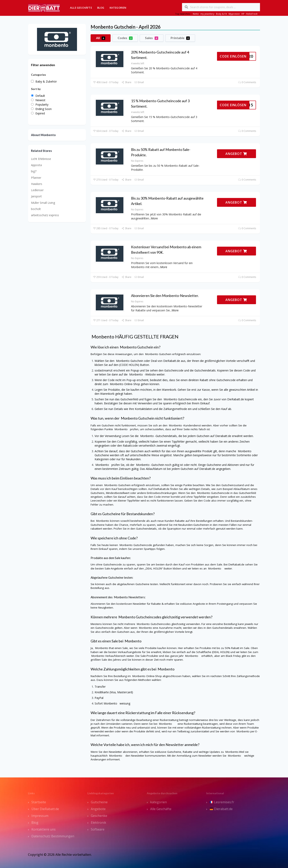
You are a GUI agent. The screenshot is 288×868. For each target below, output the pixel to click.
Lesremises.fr (222, 802)
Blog (101, 8)
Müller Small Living (43, 203)
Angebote (98, 809)
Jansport (36, 196)
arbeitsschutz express (45, 215)
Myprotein (234, 14)
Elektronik (98, 823)
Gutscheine (99, 802)
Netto (196, 14)
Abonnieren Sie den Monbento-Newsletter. (165, 296)
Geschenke (99, 816)
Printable (180, 38)
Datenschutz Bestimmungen (53, 836)
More (154, 218)
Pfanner (36, 178)
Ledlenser (37, 190)
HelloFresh (252, 14)
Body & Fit (221, 14)
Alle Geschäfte (81, 8)
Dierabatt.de (221, 809)
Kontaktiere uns (43, 829)
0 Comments (247, 82)
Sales (152, 38)
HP (243, 14)
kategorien (158, 802)
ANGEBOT (236, 154)
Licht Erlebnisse (41, 159)
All (101, 38)
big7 (34, 171)
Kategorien (118, 8)
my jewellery (207, 14)
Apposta (36, 165)
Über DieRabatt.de (45, 809)
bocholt (36, 209)
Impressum (40, 816)
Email (139, 82)
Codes (125, 38)
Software (98, 829)
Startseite (39, 802)
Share (126, 82)
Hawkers (37, 184)
